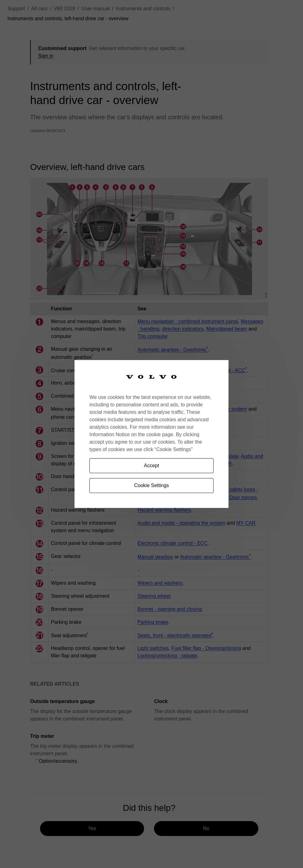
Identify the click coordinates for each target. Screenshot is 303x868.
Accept (152, 466)
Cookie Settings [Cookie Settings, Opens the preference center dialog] (151, 485)
